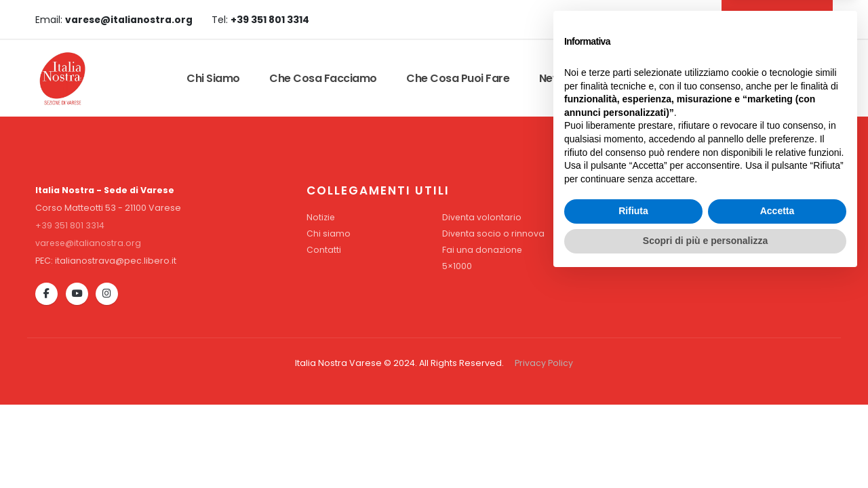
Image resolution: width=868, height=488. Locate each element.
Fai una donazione (482, 250)
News (553, 78)
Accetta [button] (777, 422)
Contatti (715, 78)
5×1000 (457, 266)
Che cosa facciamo (323, 78)
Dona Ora (792, 78)
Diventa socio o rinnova (494, 233)
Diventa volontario (482, 217)
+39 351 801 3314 (70, 225)
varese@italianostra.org (89, 243)
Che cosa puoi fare (458, 78)
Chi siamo (213, 78)
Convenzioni (630, 78)
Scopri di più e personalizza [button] (705, 451)
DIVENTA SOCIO (775, 19)
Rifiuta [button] (633, 422)
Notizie (321, 217)
